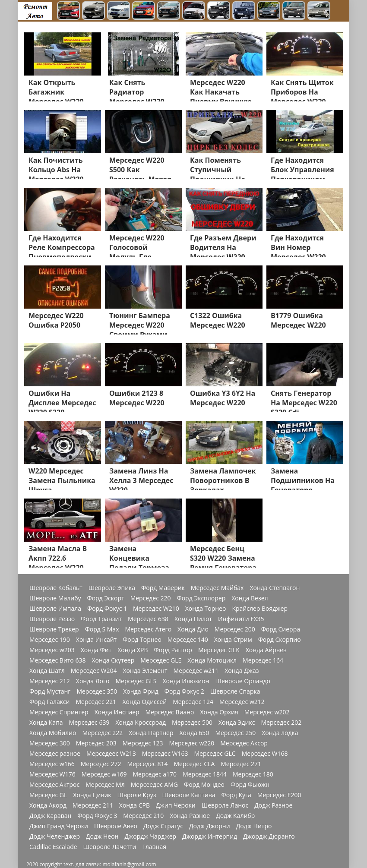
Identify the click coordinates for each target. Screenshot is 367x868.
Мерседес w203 (52, 650)
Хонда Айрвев (266, 650)
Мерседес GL (48, 795)
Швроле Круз (137, 795)
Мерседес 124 (193, 702)
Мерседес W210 (156, 609)
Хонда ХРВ (133, 650)
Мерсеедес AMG (154, 785)
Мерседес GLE (161, 660)
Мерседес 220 (151, 598)
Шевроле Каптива (188, 795)
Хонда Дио (193, 629)
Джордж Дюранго (269, 836)
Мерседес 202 (281, 723)
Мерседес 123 (143, 743)
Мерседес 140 (188, 640)
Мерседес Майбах (217, 588)
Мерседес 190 (50, 640)
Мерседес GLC (215, 754)
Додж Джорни (210, 826)
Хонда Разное (190, 816)
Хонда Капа (46, 723)
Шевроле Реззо (52, 619)
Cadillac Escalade (53, 847)
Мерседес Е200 (279, 795)
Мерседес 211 (93, 805)
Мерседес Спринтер (59, 712)
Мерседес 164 (263, 660)
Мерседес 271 (241, 764)
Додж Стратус (163, 826)
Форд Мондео (204, 785)
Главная (154, 847)
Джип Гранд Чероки (59, 826)
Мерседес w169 (104, 774)
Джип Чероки (176, 805)
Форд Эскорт (105, 598)
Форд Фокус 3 (97, 816)
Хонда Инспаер (117, 712)
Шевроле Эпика (112, 588)
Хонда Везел (250, 598)
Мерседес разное (55, 754)
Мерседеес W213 (111, 754)
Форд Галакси (50, 702)
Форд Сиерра (281, 629)
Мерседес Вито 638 (57, 660)
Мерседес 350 (97, 691)
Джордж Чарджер (150, 836)
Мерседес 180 (253, 774)
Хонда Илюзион (186, 681)
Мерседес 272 (101, 764)
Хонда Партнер (151, 733)
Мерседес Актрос (54, 785)
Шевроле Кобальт (56, 588)
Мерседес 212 (50, 681)
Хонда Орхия (219, 712)
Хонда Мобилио (53, 733)
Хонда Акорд (48, 805)
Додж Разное (273, 805)
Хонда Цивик (92, 795)
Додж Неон (102, 836)
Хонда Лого (93, 681)
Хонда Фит (96, 650)
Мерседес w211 (196, 671)
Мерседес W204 (94, 671)
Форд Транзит (101, 619)
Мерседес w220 (192, 743)
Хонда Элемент (145, 671)
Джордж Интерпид (210, 836)
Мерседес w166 (52, 764)
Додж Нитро (254, 826)
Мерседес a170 (155, 774)
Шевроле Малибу (55, 598)
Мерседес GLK (219, 650)
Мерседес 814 (148, 764)
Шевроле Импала (55, 609)
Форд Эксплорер (201, 598)
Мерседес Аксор (244, 743)
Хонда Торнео (206, 609)
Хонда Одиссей (144, 702)
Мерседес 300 (50, 743)
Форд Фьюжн (250, 785)
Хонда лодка (280, 733)
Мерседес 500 (192, 723)
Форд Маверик (163, 588)
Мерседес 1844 (205, 774)
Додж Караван (50, 816)
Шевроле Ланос (225, 805)
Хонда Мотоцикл (212, 660)
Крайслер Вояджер (260, 609)
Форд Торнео (142, 640)
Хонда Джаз (242, 671)
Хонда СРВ (134, 805)
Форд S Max (102, 629)
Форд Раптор (173, 650)
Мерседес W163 (165, 754)
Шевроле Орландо (242, 681)
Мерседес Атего (148, 629)
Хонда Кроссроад (141, 723)
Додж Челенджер (55, 836)
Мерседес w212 (242, 702)
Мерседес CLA (194, 764)
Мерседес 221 (96, 702)
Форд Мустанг (50, 691)
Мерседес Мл (105, 785)
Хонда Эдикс (237, 723)
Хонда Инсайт (96, 640)
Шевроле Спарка (235, 691)
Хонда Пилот (193, 619)
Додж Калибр (235, 816)
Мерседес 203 (96, 743)
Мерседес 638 (148, 619)
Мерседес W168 (265, 754)
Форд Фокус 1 (107, 609)
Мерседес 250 (235, 733)
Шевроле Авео (116, 826)
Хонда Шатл (47, 671)
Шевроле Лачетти (110, 847)
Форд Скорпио (280, 640)
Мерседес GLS (136, 681)
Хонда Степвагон (275, 588)
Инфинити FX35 (241, 619)
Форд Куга (236, 795)
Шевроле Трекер (54, 629)
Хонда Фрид (141, 691)
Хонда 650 (195, 733)
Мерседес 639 (89, 723)
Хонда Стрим (233, 640)
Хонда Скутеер (113, 660)
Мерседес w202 (267, 712)
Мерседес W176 (52, 774)
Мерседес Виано (170, 712)
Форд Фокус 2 (184, 691)
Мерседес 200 (235, 629)
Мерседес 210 (143, 816)
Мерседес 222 (102, 733)
